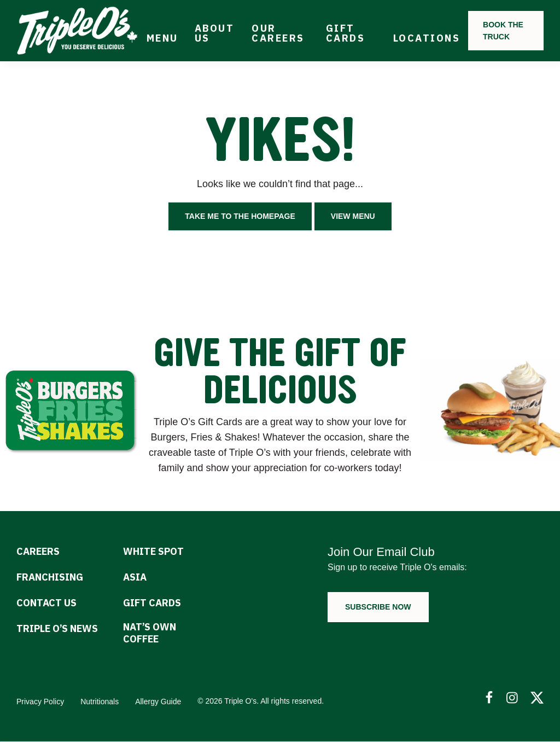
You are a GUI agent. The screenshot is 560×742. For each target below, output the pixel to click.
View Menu (353, 216)
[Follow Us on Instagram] (513, 698)
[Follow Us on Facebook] (489, 698)
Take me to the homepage (240, 216)
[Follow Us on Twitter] (537, 698)
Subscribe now (378, 607)
